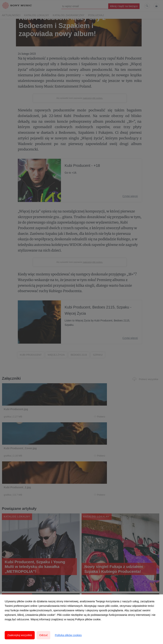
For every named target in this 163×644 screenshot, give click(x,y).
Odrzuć (43, 635)
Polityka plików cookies (68, 635)
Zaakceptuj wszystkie (20, 635)
